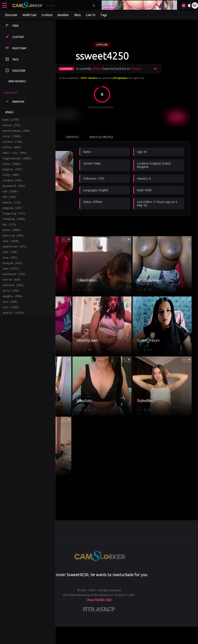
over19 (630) (12, 299)
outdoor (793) (12, 145)
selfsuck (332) (13, 305)
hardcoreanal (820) (16, 133)
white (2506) (12, 243)
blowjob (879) (12, 280)
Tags (104, 15)
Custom (47, 15)
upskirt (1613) (13, 336)
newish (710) (12, 213)
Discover (11, 15)
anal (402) (10, 323)
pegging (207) (12, 219)
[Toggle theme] (190, 6)
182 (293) (9, 206)
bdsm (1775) (11, 120)
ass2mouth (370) (14, 293)
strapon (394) (12, 188)
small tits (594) (15, 157)
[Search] (68, 6)
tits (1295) (11, 329)
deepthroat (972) (15, 262)
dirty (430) (11, 311)
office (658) (12, 151)
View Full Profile (148, 111)
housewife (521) (14, 194)
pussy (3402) (12, 170)
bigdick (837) (12, 176)
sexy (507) (10, 274)
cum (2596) (10, 200)
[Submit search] (94, 6)
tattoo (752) (12, 126)
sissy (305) (11, 182)
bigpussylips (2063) (17, 163)
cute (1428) (11, 256)
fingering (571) (14, 225)
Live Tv (91, 15)
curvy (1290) (12, 139)
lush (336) (10, 268)
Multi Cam (29, 15)
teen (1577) (11, 286)
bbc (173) (9, 237)
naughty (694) (12, 317)
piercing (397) (13, 249)
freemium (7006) (14, 231)
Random (63, 15)
